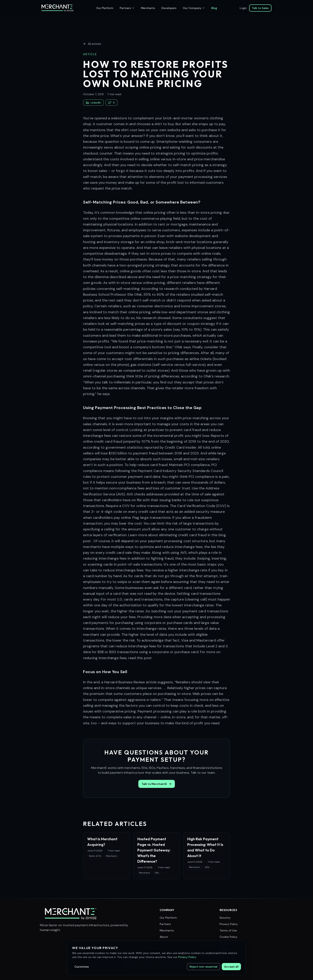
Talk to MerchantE (157, 784)
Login (243, 8)
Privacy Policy (229, 924)
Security (225, 918)
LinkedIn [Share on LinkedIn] (93, 103)
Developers (169, 8)
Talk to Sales (260, 8)
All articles (92, 44)
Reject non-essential (204, 967)
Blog (214, 8)
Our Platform (105, 8)
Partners (127, 8)
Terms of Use (228, 930)
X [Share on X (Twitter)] (111, 103)
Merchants (148, 8)
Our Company (194, 8)
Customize (82, 967)
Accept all (231, 967)
